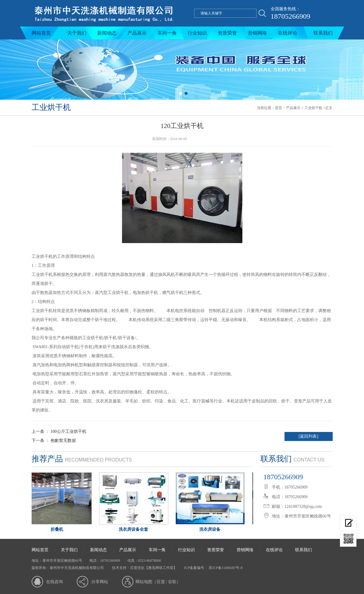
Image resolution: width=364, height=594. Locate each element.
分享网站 (100, 582)
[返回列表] (308, 436)
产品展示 (137, 33)
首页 (278, 108)
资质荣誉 (227, 33)
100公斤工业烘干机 (68, 431)
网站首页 (41, 33)
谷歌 (172, 582)
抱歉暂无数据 (63, 441)
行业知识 (197, 33)
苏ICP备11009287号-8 (225, 568)
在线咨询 (54, 582)
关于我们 (77, 33)
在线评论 (288, 33)
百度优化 (137, 568)
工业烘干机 (313, 108)
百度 (161, 582)
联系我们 (323, 33)
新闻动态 (107, 33)
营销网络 (257, 33)
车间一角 (167, 33)
